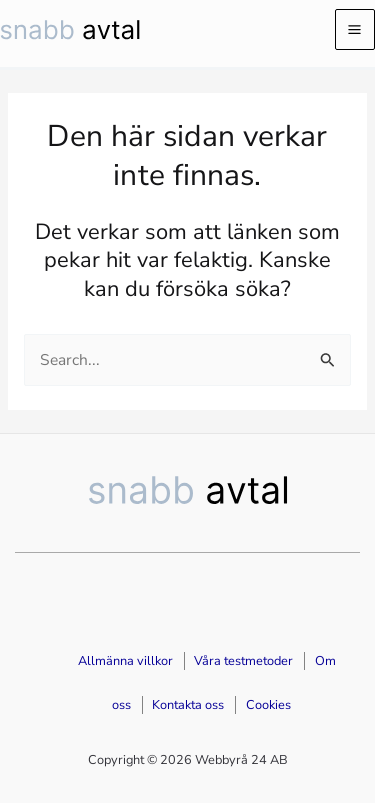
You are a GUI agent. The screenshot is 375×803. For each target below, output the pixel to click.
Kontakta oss (188, 705)
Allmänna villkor (125, 661)
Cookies (268, 705)
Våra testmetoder (243, 661)
